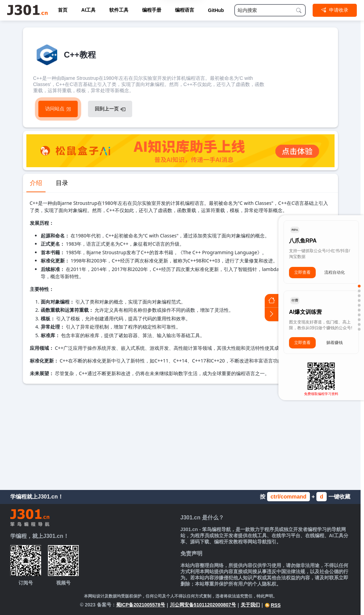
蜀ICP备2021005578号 (141, 605)
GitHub (216, 10)
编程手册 (152, 10)
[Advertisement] (180, 435)
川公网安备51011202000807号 (203, 605)
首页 (63, 10)
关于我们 (250, 605)
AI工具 (88, 10)
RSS (273, 605)
